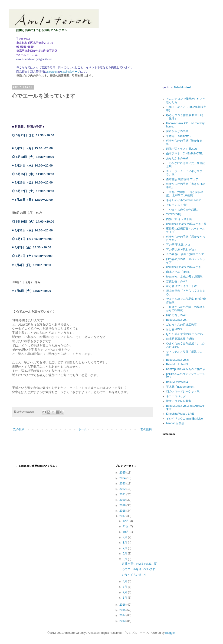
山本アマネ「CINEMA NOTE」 (185, 153)
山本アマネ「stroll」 (179, 272)
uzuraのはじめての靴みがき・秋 (186, 224)
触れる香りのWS (177, 315)
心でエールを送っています (139, 569)
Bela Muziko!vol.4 (177, 382)
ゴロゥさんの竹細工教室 (181, 325)
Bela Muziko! (182, 87)
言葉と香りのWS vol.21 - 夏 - (140, 564)
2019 (123, 505)
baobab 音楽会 (175, 423)
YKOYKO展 (173, 214)
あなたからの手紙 (177, 158)
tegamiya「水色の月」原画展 (184, 277)
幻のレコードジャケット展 (183, 391)
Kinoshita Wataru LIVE (180, 414)
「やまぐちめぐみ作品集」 (183, 210)
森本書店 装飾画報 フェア (182, 179)
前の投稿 (146, 429)
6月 (125, 554)
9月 (125, 537)
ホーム (82, 429)
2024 (123, 478)
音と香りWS (174, 329)
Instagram (52, 72)
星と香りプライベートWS (182, 286)
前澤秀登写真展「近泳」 (181, 339)
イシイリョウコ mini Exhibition (185, 419)
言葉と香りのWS (177, 281)
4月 (125, 581)
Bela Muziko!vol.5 (177, 364)
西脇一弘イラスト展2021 (182, 149)
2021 (123, 494)
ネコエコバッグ (176, 396)
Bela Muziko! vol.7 (177, 320)
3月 (125, 587)
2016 (123, 605)
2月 (125, 592)
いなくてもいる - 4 (134, 575)
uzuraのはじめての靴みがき (184, 267)
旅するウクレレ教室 (179, 401)
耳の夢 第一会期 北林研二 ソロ (185, 254)
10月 (126, 532)
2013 (123, 621)
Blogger (170, 633)
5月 (125, 559)
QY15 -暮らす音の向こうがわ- (185, 334)
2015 (123, 610)
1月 (125, 598)
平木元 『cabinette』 (179, 136)
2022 (123, 489)
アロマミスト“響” (177, 205)
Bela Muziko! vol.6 (177, 360)
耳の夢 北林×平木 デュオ (182, 250)
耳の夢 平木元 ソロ (178, 245)
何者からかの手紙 (177, 131)
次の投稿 (19, 429)
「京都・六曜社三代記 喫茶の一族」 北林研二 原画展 (186, 194)
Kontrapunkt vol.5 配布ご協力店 (186, 369)
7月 (125, 548)
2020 (123, 500)
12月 (126, 521)
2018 (123, 511)
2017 (123, 516)
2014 (123, 615)
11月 (126, 526)
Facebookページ (71, 72)
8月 (125, 543)
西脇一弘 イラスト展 (179, 219)
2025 (123, 473)
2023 (123, 484)
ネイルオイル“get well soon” (184, 200)
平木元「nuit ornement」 (182, 387)
